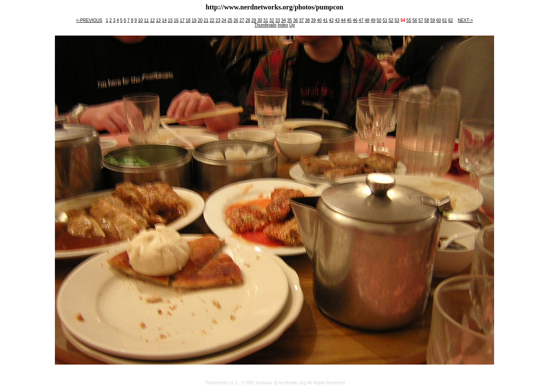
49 (373, 20)
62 (451, 20)
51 (385, 20)
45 (349, 20)
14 (164, 20)
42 (331, 20)
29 (254, 20)
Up (292, 25)
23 (218, 20)
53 (397, 20)
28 (248, 20)
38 (307, 20)
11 (146, 20)
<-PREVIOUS (89, 20)
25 (230, 20)
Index (283, 25)
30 (260, 20)
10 (140, 20)
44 (343, 20)
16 (176, 20)
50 (379, 20)
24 (224, 20)
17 (182, 20)
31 (266, 20)
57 (421, 20)
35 (289, 20)
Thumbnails (265, 25)
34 (284, 20)
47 (361, 20)
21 (206, 20)
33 (278, 20)
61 (445, 20)
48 (367, 20)
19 (194, 20)
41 (325, 20)
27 (242, 20)
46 (355, 20)
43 (337, 20)
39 (313, 20)
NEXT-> (465, 20)
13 (158, 20)
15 (170, 20)
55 (409, 20)
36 (295, 20)
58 (427, 20)
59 (433, 20)
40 (319, 20)
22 (212, 20)
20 (200, 20)
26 (236, 20)
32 (272, 20)
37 (301, 20)
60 (439, 20)
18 (188, 20)
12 (152, 20)
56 (415, 20)
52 (391, 20)
